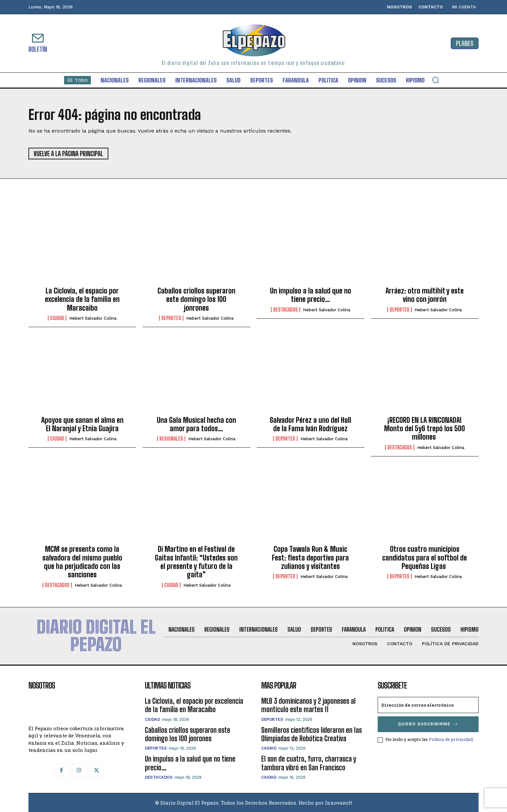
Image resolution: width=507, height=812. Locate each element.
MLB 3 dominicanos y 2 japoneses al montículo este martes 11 (308, 705)
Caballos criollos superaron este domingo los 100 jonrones (196, 299)
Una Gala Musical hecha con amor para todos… (196, 424)
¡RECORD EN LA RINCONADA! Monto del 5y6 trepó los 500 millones (425, 429)
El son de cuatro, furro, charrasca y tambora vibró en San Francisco (309, 763)
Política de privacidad (451, 739)
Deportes (171, 318)
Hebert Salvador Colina (93, 318)
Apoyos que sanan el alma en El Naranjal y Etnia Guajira (82, 424)
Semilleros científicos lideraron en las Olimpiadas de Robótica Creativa (312, 734)
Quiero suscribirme (428, 724)
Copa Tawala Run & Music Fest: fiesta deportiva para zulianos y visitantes (310, 558)
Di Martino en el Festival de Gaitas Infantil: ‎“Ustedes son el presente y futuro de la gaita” (196, 562)
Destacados (286, 310)
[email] (428, 705)
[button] (436, 80)
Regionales (171, 439)
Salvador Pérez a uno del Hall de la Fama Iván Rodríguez (310, 424)
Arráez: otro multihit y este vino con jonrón (425, 295)
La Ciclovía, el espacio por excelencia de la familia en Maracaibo (82, 299)
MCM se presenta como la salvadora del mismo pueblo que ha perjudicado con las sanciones (82, 562)
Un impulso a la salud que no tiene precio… (311, 295)
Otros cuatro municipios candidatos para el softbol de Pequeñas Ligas (425, 558)
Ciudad (57, 318)
